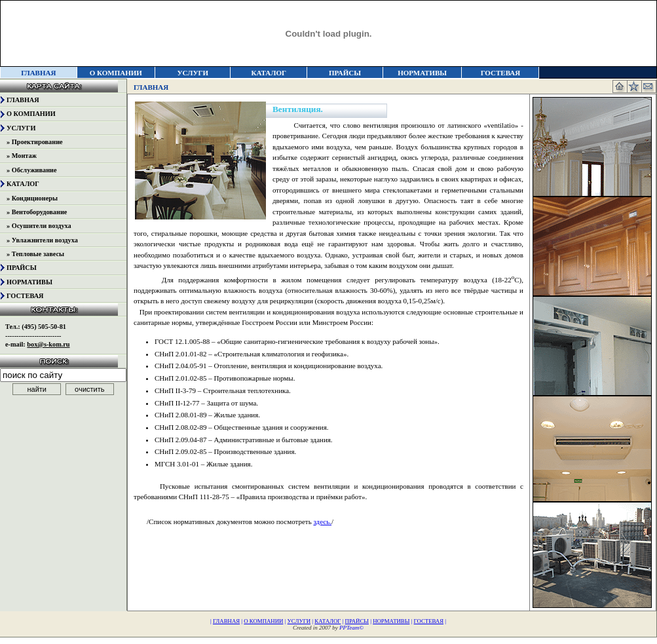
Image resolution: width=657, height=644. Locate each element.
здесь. (322, 521)
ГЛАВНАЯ (23, 100)
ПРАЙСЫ (345, 73)
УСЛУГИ (193, 73)
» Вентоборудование (37, 212)
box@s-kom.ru (48, 344)
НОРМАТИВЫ (422, 73)
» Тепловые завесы (35, 254)
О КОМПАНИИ (116, 73)
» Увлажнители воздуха (42, 240)
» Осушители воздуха (39, 226)
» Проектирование (35, 142)
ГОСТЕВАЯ (501, 73)
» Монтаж (22, 156)
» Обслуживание (32, 170)
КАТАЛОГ (269, 73)
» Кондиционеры (32, 198)
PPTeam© (351, 628)
